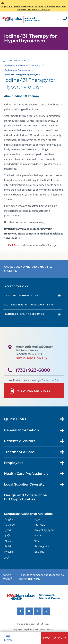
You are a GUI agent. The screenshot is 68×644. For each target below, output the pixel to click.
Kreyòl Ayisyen (44, 530)
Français (40, 525)
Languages (17, 629)
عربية (37, 519)
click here (33, 579)
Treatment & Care (16, 60)
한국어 (8, 541)
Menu (8, 638)
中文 (37, 541)
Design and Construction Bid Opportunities (26, 497)
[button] (55, 638)
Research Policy (47, 629)
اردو (7, 557)
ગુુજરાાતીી (10, 530)
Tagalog (10, 525)
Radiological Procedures (17, 70)
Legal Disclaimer (31, 629)
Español (40, 552)
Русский (9, 552)
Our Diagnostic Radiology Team (29, 305)
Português (42, 546)
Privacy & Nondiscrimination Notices (33, 624)
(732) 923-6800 (33, 370)
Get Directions (30, 358)
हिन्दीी (7, 535)
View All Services (30, 391)
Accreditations (16, 286)
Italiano (39, 535)
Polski (8, 546)
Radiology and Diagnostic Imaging (23, 65)
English (10, 519)
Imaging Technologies (21, 295)
